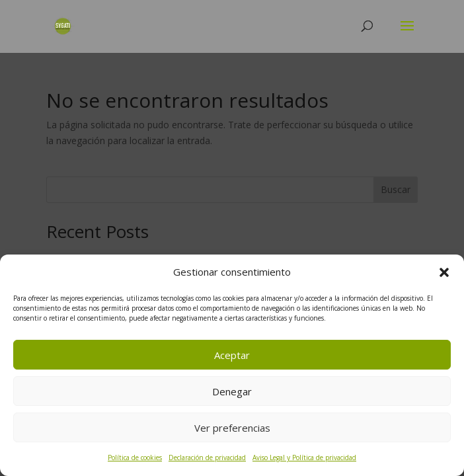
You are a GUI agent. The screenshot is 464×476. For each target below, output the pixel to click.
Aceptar (232, 355)
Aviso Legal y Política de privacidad (304, 457)
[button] (444, 272)
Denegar (232, 391)
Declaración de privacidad (207, 457)
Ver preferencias (232, 428)
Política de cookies (135, 457)
